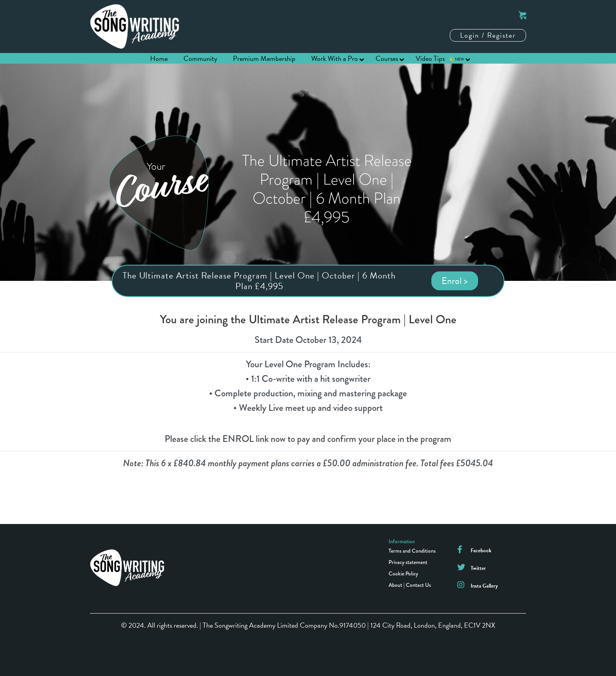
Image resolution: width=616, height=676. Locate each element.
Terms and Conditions (412, 551)
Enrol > (455, 281)
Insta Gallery (484, 586)
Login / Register (488, 35)
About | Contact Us (410, 585)
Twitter (478, 568)
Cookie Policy (403, 573)
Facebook (481, 551)
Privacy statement (408, 562)
